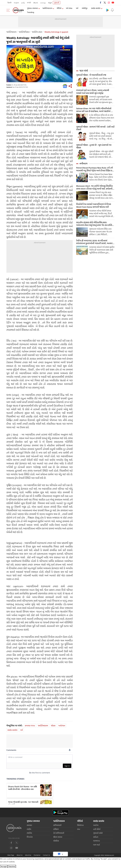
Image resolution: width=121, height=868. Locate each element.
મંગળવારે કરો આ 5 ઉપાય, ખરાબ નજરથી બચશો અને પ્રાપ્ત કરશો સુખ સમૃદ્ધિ (93, 92)
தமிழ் (23, 3)
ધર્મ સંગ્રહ (70, 8)
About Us (20, 855)
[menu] (9, 10)
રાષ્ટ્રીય (29, 829)
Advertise (28, 855)
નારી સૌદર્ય (97, 829)
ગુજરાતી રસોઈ (98, 833)
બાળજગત (97, 841)
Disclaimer (37, 855)
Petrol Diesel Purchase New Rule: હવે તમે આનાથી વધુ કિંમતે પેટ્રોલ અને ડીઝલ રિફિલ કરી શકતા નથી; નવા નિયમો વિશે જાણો (95, 170)
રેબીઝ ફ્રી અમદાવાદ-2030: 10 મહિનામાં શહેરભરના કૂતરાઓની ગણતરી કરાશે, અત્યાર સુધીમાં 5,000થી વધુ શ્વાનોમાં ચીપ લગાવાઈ (94, 243)
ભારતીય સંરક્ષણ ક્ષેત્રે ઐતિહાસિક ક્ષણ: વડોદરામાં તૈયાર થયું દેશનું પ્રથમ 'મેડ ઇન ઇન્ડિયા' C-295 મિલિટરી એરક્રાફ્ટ (95, 225)
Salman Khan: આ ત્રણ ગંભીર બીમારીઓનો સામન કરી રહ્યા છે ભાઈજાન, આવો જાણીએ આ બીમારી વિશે (95, 110)
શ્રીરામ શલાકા (58, 837)
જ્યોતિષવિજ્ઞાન (24, 32)
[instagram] (17, 848)
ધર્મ (78, 8)
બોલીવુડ (85, 8)
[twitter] (17, 843)
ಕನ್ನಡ (50, 3)
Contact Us (46, 855)
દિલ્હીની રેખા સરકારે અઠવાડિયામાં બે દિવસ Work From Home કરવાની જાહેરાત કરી (94, 206)
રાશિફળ (56, 829)
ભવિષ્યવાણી (57, 825)
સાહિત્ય (96, 837)
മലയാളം (43, 3)
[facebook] (11, 843)
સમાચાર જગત (30, 726)
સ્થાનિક (29, 833)
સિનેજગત (80, 825)
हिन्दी (10, 3)
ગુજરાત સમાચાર (32, 8)
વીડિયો (59, 8)
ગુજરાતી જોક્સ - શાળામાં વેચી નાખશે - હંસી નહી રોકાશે (95, 128)
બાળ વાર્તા (97, 845)
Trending (31, 12)
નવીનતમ (83, 164)
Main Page (11, 855)
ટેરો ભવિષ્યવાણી (59, 833)
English (16, 3)
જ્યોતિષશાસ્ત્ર (47, 8)
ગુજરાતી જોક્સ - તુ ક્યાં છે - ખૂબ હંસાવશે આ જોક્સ (94, 147)
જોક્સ (53, 726)
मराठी (29, 3)
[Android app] (60, 812)
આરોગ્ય (96, 825)
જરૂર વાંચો (84, 71)
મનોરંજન (62, 726)
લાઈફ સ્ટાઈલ (96, 8)
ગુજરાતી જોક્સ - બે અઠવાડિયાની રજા (91, 75)
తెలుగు (36, 3)
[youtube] (11, 848)
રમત (79, 829)
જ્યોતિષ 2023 (37, 32)
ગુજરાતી (57, 3)
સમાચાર (29, 825)
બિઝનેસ (30, 837)
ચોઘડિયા (56, 841)
